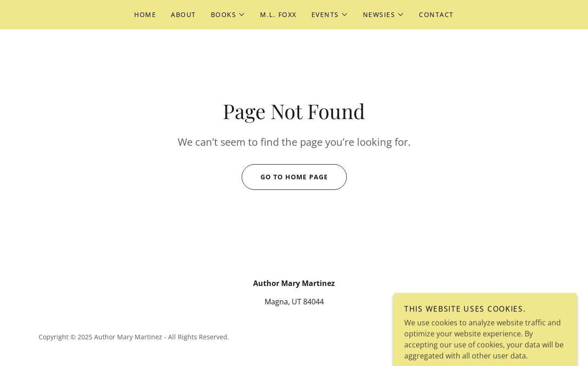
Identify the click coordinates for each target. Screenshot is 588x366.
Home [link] (145, 14)
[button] (228, 15)
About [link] (184, 14)
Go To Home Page (285, 177)
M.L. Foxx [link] (278, 14)
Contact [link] (436, 14)
